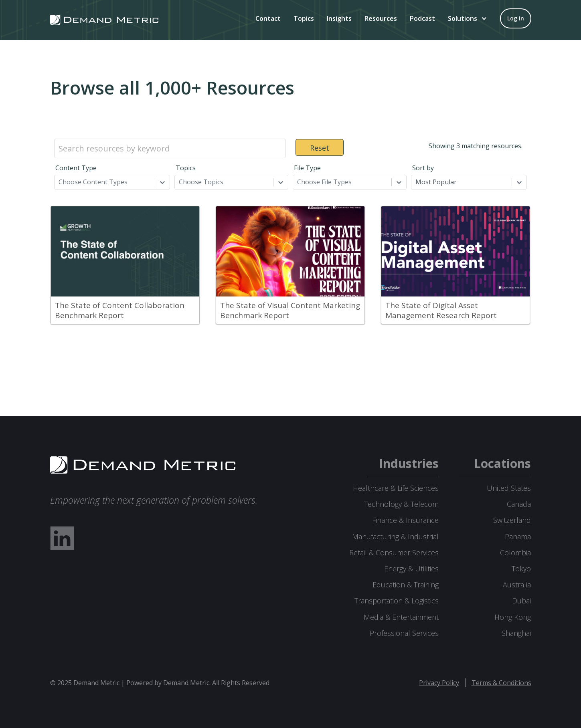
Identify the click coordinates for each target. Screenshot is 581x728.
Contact (268, 18)
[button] (468, 18)
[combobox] (59, 182)
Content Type (76, 168)
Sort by (423, 168)
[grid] (291, 269)
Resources (381, 18)
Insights (339, 18)
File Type (307, 168)
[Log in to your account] (516, 18)
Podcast (422, 18)
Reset (320, 148)
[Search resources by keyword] (170, 148)
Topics (304, 18)
